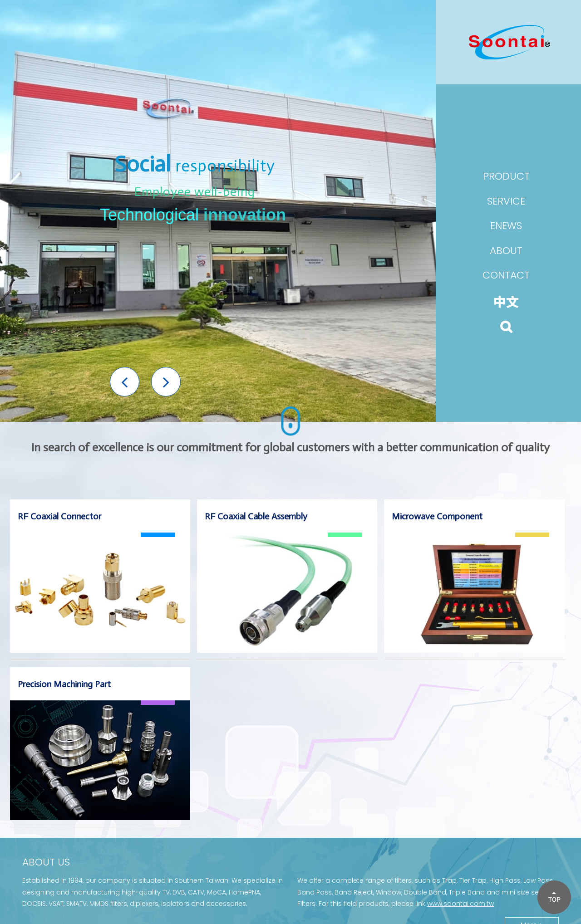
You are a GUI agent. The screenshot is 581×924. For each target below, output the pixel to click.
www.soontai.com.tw (460, 904)
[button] (125, 382)
